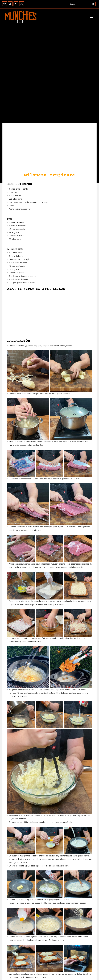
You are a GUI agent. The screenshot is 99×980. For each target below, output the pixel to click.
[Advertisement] (49, 104)
